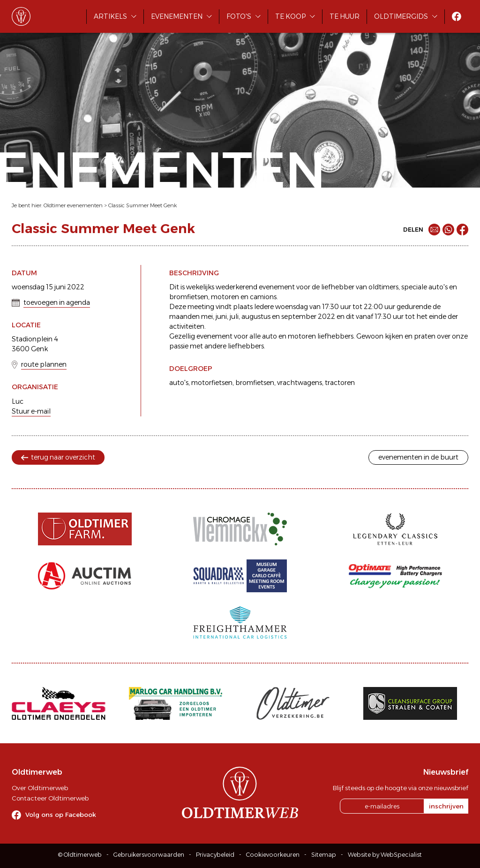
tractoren (340, 383)
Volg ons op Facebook (61, 815)
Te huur (345, 16)
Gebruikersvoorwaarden (149, 855)
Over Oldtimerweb (40, 788)
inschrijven (446, 806)
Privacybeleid (215, 855)
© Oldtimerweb (80, 855)
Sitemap (324, 855)
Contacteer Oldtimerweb (50, 798)
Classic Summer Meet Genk (142, 205)
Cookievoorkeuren (273, 855)
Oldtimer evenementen (73, 205)
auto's (179, 383)
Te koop (290, 16)
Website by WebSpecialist (385, 855)
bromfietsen (255, 383)
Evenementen (177, 16)
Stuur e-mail (31, 411)
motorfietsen (212, 383)
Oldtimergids (401, 16)
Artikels (110, 16)
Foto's (239, 16)
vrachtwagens (300, 383)
